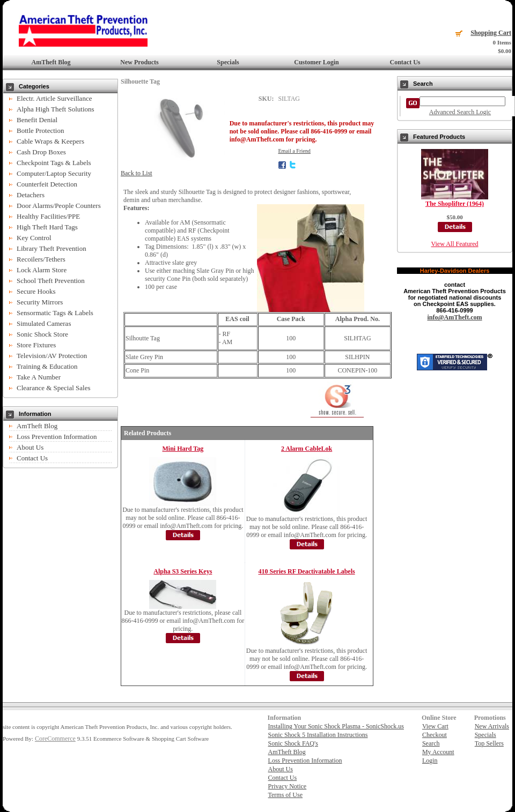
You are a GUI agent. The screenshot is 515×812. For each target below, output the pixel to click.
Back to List (137, 173)
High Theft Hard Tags (47, 227)
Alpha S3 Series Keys (183, 571)
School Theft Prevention (51, 281)
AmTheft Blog (51, 62)
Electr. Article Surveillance (54, 98)
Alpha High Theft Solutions (56, 109)
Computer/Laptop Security (54, 173)
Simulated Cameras (44, 323)
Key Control (34, 238)
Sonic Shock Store (42, 334)
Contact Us (405, 62)
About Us (30, 447)
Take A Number (39, 377)
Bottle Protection (40, 131)
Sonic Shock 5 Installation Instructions (318, 735)
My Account (438, 752)
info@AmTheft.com (454, 317)
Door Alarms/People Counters (59, 206)
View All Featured (455, 244)
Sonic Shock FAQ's (293, 743)
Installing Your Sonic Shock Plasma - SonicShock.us (336, 726)
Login (430, 761)
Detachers (31, 195)
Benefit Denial (37, 120)
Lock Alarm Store (42, 270)
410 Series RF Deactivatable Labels (306, 571)
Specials (228, 62)
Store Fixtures (36, 345)
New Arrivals (492, 726)
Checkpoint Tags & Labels (54, 163)
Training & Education (47, 366)
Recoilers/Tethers (41, 259)
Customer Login (316, 62)
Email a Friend (294, 151)
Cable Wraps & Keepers (50, 141)
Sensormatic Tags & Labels (55, 313)
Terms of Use (285, 795)
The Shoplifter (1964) (455, 204)
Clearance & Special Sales (54, 388)
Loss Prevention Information (57, 437)
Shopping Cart (491, 33)
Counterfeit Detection (47, 184)
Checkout (435, 735)
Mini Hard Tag (183, 449)
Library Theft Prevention (51, 248)
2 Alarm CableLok (307, 449)
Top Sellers (489, 743)
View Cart (435, 726)
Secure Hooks (36, 291)
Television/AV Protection (52, 356)
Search (431, 743)
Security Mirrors (40, 302)
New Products (139, 62)
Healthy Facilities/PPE (48, 216)
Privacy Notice (288, 786)
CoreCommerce (55, 739)
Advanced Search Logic (460, 112)
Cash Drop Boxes (41, 152)
